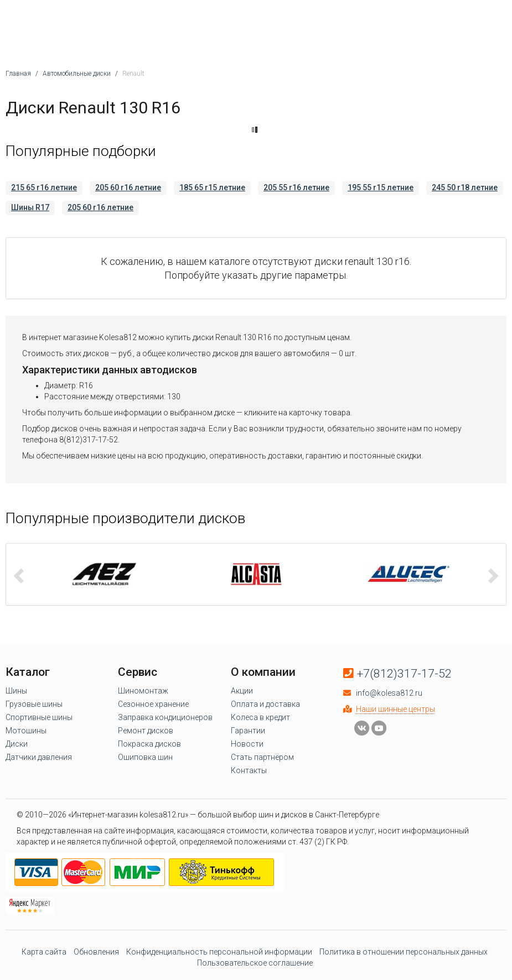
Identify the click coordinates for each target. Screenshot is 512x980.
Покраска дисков (149, 744)
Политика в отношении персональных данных (404, 952)
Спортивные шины (39, 717)
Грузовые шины (34, 704)
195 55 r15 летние (381, 187)
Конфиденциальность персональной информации (219, 952)
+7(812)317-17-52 (404, 674)
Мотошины (26, 731)
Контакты (249, 770)
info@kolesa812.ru (389, 693)
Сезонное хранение (153, 704)
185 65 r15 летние (212, 187)
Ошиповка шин (145, 757)
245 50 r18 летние (465, 187)
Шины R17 (30, 207)
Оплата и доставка (265, 704)
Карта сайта (44, 952)
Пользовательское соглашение (255, 963)
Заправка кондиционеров (165, 717)
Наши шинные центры (395, 709)
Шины (16, 691)
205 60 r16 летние (128, 187)
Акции (242, 691)
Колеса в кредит (260, 717)
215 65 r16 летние (44, 187)
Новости (247, 744)
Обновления (96, 952)
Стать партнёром (262, 757)
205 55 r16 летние (296, 187)
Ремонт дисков (146, 731)
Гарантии (248, 731)
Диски (17, 744)
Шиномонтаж (143, 691)
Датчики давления (39, 757)
